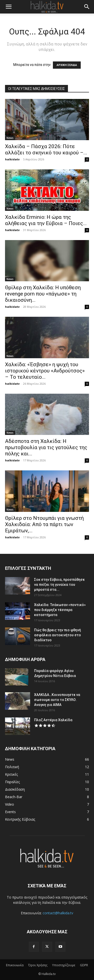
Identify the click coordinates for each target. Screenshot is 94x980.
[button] (9, 7)
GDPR (84, 965)
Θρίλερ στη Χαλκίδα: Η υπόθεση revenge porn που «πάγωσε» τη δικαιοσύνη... (43, 294)
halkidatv (12, 159)
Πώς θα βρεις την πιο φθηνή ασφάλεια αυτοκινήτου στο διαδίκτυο (58, 635)
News (10, 138)
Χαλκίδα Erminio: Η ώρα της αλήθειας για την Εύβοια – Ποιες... (46, 220)
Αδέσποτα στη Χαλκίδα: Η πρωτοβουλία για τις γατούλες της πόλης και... (46, 447)
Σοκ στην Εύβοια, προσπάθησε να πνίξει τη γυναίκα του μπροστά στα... (59, 585)
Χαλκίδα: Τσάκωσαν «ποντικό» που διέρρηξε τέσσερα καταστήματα (60, 610)
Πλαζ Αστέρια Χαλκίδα (53, 720)
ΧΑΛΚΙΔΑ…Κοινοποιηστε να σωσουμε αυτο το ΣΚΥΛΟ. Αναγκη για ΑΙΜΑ (57, 700)
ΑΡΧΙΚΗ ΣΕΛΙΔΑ (67, 65)
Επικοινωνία (15, 965)
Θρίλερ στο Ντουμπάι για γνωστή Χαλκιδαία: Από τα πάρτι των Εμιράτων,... (44, 524)
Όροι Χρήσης (38, 965)
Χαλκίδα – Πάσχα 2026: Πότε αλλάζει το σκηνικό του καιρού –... (46, 150)
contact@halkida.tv (58, 913)
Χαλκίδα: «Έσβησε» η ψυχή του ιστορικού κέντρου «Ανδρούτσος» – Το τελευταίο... (45, 371)
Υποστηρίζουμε (64, 965)
